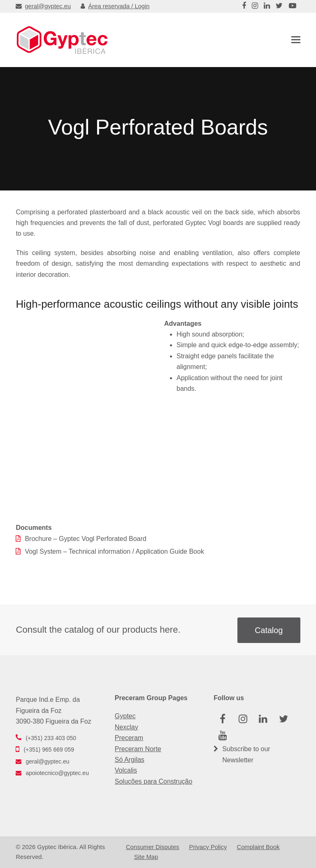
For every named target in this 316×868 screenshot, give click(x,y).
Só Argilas (130, 760)
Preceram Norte (138, 749)
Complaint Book (258, 847)
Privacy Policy (208, 847)
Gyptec (125, 716)
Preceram (129, 738)
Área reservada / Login (115, 6)
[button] (296, 40)
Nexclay (127, 727)
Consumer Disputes (153, 847)
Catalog (269, 630)
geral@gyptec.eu (43, 6)
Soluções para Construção (154, 781)
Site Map (146, 857)
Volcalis (126, 770)
